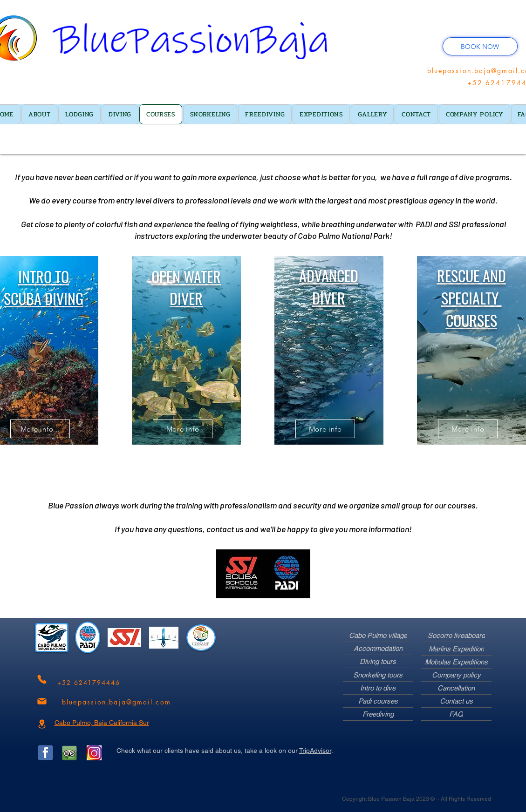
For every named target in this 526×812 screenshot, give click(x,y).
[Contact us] (456, 701)
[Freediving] (378, 714)
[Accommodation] (378, 649)
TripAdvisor (315, 751)
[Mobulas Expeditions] (456, 662)
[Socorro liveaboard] (456, 636)
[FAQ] (456, 714)
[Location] (42, 724)
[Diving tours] (378, 662)
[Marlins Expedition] (456, 649)
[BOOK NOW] (480, 46)
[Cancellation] (456, 688)
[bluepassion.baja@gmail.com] (117, 702)
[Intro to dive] (378, 688)
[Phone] (42, 680)
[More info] (183, 429)
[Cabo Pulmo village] (378, 636)
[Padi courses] (378, 701)
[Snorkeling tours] (378, 675)
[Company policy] (456, 675)
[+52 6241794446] (89, 683)
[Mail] (42, 701)
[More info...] (40, 429)
